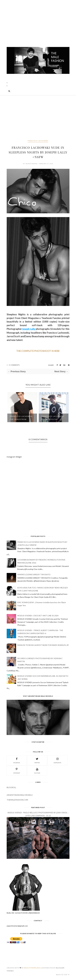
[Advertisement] (38, 22)
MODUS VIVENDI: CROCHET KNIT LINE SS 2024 (38, 616)
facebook (17, 760)
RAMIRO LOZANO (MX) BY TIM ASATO (34, 574)
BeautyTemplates (32, 968)
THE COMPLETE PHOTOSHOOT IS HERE (38, 351)
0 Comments (14, 365)
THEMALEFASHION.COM (17, 800)
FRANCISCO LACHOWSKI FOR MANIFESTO (53, 418)
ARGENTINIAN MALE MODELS (20, 795)
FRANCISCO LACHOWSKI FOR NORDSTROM (21, 418)
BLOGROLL (11, 787)
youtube (37, 770)
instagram (57, 760)
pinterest (17, 770)
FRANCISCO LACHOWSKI (38, 141)
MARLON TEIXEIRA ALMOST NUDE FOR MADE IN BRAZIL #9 (43, 645)
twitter (37, 760)
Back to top (63, 975)
